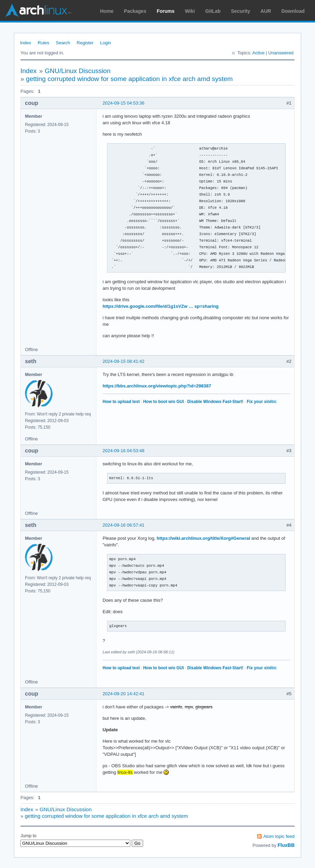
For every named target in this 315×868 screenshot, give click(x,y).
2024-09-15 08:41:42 (124, 361)
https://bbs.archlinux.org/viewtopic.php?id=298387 (157, 386)
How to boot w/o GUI (163, 402)
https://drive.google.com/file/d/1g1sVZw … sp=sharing (161, 306)
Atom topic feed (279, 836)
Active (258, 53)
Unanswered (281, 53)
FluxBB (286, 845)
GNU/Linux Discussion (78, 71)
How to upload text (121, 402)
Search (63, 43)
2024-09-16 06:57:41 (124, 525)
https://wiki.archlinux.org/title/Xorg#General (203, 538)
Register (85, 43)
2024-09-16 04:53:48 (124, 451)
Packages (135, 11)
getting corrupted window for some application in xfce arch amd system (129, 79)
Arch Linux (38, 10)
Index (26, 43)
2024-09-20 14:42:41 (124, 694)
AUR (266, 11)
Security (241, 11)
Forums (165, 11)
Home (107, 11)
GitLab (213, 11)
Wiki (190, 11)
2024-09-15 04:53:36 (124, 103)
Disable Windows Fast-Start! (215, 402)
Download (293, 11)
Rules (43, 43)
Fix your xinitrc (262, 402)
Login (106, 43)
